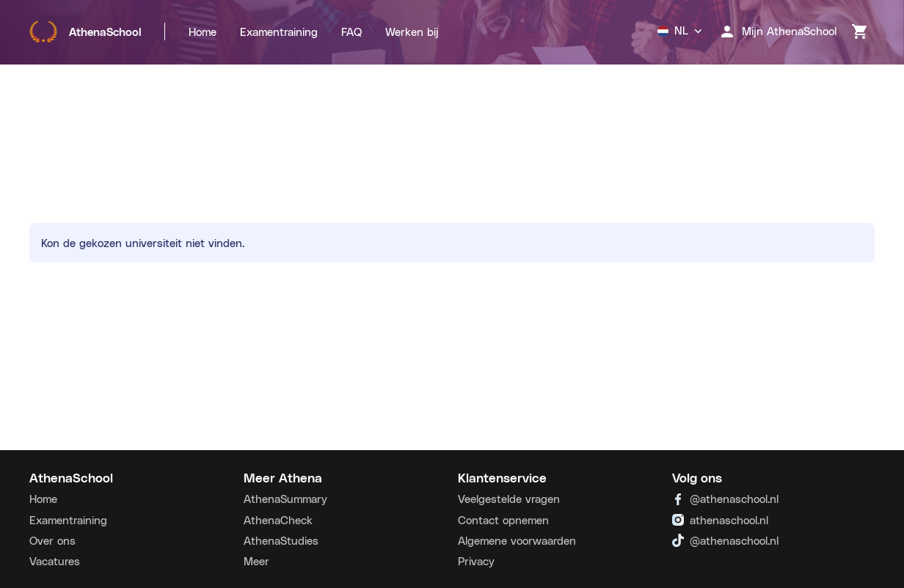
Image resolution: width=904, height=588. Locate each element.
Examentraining (279, 32)
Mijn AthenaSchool (777, 32)
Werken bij (412, 32)
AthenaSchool (85, 32)
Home (203, 32)
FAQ (351, 32)
